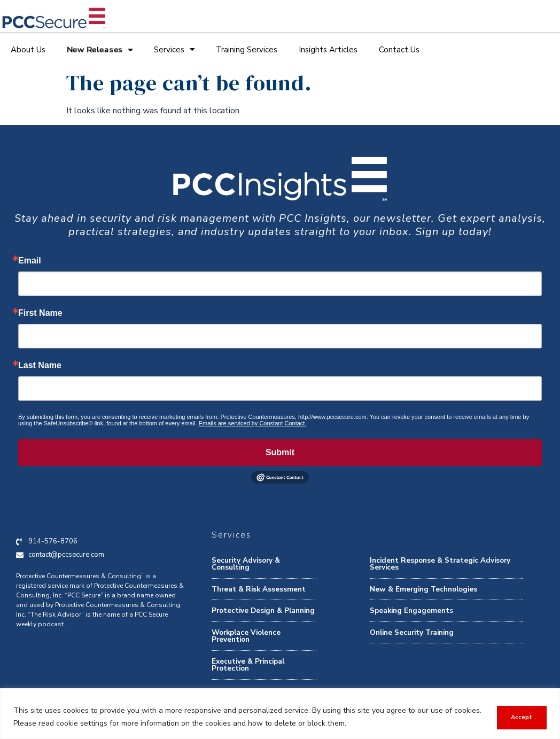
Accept (520, 717)
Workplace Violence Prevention (246, 636)
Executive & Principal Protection (248, 665)
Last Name (40, 365)
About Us (28, 50)
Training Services (247, 50)
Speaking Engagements (411, 610)
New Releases (100, 49)
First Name (40, 313)
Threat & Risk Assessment (259, 589)
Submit (280, 452)
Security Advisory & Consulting (246, 564)
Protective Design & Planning (263, 610)
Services (174, 49)
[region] (280, 714)
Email (30, 261)
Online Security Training (412, 632)
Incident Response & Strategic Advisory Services (440, 564)
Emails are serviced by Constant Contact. (253, 423)
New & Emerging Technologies (423, 589)
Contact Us (399, 50)
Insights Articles (328, 50)
